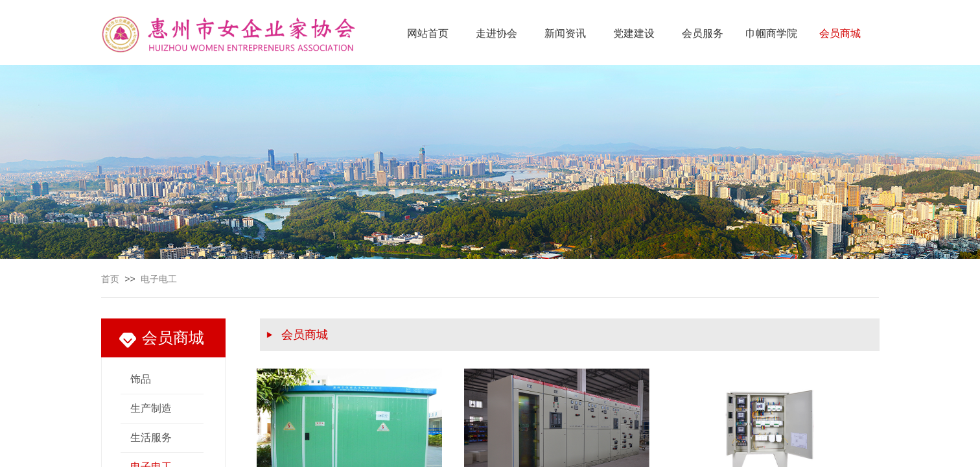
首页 (110, 279)
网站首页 (428, 33)
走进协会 (496, 33)
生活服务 (151, 437)
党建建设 (634, 33)
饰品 (141, 379)
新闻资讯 (565, 33)
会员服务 (703, 33)
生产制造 (151, 408)
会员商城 (840, 33)
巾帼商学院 (771, 33)
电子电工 (159, 279)
